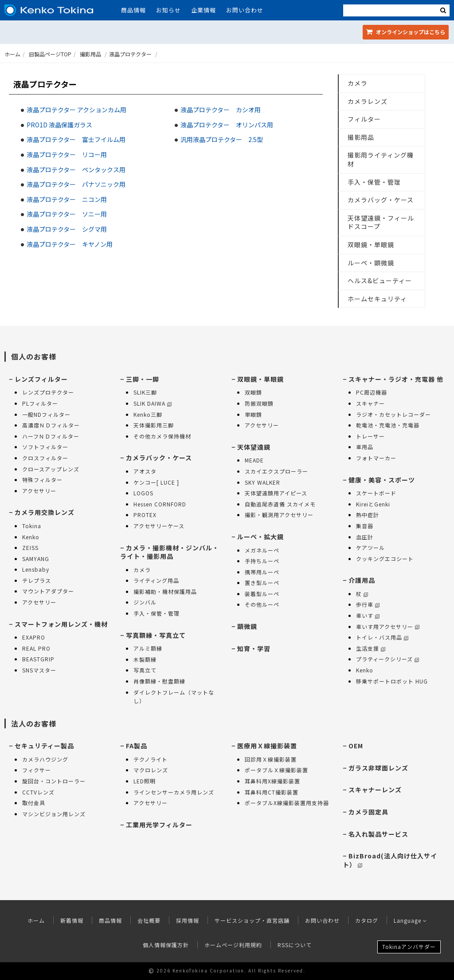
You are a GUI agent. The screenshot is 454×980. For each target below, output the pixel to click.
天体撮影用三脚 (154, 425)
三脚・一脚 (143, 379)
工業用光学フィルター (159, 825)
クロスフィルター (45, 458)
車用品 (365, 447)
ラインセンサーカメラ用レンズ (174, 792)
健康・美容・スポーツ (382, 480)
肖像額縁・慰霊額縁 (159, 681)
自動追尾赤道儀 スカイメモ (280, 504)
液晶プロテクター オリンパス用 (227, 125)
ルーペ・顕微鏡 (371, 263)
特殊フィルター (42, 480)
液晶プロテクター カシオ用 (221, 110)
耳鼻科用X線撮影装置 (272, 781)
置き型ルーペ (262, 583)
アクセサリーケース (159, 526)
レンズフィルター (41, 379)
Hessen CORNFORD (160, 504)
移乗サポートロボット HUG (392, 681)
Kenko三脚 (148, 414)
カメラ (358, 83)
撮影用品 (90, 54)
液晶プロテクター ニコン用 (67, 199)
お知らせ (168, 10)
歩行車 (368, 604)
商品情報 (133, 10)
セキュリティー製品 (44, 746)
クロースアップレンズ (51, 469)
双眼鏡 (253, 392)
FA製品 (137, 746)
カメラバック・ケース (159, 458)
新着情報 (72, 920)
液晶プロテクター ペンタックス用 (76, 170)
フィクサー (37, 770)
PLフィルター (40, 403)
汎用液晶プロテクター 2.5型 (222, 139)
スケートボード (376, 493)
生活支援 (371, 648)
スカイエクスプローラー (276, 471)
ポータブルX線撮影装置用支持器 (287, 803)
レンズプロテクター (48, 392)
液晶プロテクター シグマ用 (67, 229)
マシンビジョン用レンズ (54, 814)
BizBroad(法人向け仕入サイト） (390, 860)
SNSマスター (39, 670)
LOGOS (143, 493)
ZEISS (30, 547)
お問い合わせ (245, 10)
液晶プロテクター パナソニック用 (76, 184)
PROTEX (145, 515)
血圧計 (365, 537)
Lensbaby (36, 569)
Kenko (31, 537)
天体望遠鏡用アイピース (276, 493)
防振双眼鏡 (259, 403)
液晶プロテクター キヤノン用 (70, 244)
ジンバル (145, 602)
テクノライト (151, 759)
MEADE (254, 460)
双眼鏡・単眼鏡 (371, 245)
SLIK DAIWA (153, 403)
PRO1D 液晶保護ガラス (59, 125)
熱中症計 (368, 515)
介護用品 (362, 580)
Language (410, 920)
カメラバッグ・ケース (381, 200)
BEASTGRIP (38, 659)
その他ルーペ (262, 604)
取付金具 (34, 803)
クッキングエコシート (385, 559)
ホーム (12, 54)
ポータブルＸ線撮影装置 (276, 770)
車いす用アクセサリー (388, 626)
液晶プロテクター (130, 54)
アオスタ (145, 471)
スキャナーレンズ (375, 790)
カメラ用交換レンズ (45, 512)
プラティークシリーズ (387, 659)
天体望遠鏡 (254, 447)
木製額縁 (145, 659)
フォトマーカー (376, 458)
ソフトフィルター (45, 447)
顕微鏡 (247, 626)
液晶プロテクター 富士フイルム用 (76, 139)
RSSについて (295, 945)
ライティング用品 (156, 580)
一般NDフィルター (46, 414)
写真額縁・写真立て (156, 635)
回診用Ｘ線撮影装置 (271, 759)
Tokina (32, 526)
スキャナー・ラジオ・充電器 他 (396, 379)
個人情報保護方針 (166, 945)
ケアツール (370, 547)
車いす (368, 615)
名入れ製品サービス (378, 834)
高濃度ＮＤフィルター (51, 425)
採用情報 (188, 920)
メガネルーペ (262, 550)
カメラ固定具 (368, 812)
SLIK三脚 (145, 392)
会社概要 (149, 920)
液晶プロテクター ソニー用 (67, 214)
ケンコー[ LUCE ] (156, 482)
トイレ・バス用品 (382, 637)
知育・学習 (254, 648)
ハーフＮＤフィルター (51, 436)
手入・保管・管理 (374, 182)
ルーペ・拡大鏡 (260, 537)
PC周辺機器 (372, 392)
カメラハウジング (45, 759)
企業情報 (204, 10)
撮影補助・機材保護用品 (165, 591)
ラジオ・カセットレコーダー (393, 414)
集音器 (365, 526)
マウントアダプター (48, 591)
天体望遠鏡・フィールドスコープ (381, 222)
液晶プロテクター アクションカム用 (76, 110)
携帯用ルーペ (262, 572)
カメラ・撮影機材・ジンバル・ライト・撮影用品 (170, 552)
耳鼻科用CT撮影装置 (272, 792)
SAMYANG (36, 559)
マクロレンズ (151, 770)
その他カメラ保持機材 (162, 436)
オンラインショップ (406, 32)
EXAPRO (34, 637)
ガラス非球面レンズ (378, 768)
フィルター (364, 119)
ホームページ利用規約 (233, 945)
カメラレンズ (368, 101)
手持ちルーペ (262, 561)
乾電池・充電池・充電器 (388, 425)
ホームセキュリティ (377, 299)
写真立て (145, 670)
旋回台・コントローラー (54, 781)
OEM (356, 746)
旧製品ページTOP (50, 54)
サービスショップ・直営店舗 (252, 920)
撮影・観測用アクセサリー (279, 515)
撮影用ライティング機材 (381, 159)
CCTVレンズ (38, 792)
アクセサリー (39, 491)
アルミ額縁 (148, 648)
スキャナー (370, 403)
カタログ (367, 920)
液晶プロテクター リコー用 (67, 154)
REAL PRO (36, 648)
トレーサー (370, 436)
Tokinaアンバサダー (409, 946)
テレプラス (37, 580)
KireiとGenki (373, 504)
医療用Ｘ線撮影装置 (267, 746)
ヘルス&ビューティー (380, 281)
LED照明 (145, 781)
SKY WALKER (262, 482)
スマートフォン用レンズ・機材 (61, 624)
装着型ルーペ (262, 594)
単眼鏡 (253, 414)
